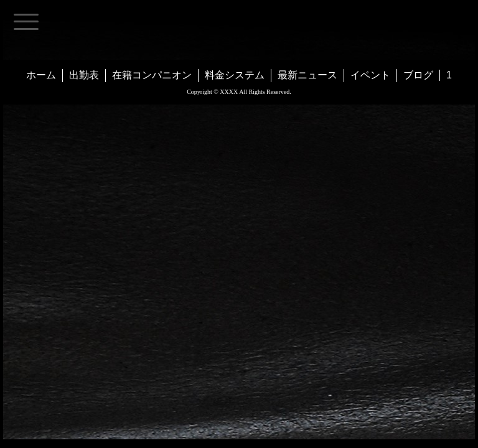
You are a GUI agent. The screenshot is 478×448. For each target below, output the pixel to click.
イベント (370, 75)
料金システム (235, 75)
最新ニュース (307, 75)
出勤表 (84, 75)
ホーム (41, 75)
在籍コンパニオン (152, 75)
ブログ (418, 75)
